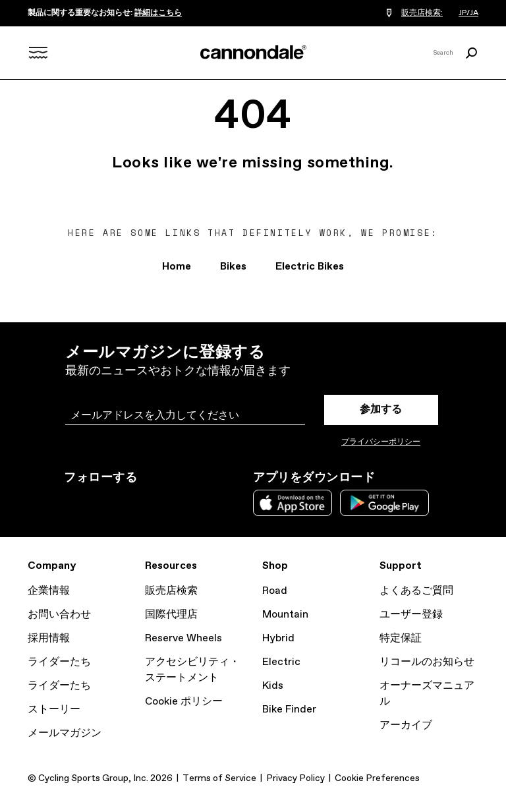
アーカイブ (406, 725)
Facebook (130, 502)
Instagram (72, 502)
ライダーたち (59, 662)
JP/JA (468, 13)
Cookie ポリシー (184, 702)
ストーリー (54, 710)
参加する (381, 410)
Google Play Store (384, 503)
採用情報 (49, 638)
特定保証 (401, 638)
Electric (281, 662)
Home (177, 267)
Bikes (233, 267)
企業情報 (49, 591)
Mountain (285, 615)
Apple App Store (293, 503)
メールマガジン (65, 733)
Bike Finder (289, 710)
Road (275, 591)
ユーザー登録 (411, 615)
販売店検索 (171, 591)
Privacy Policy (295, 778)
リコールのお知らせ (427, 662)
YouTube (159, 502)
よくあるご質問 (416, 591)
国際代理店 (171, 615)
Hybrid (278, 638)
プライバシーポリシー (381, 442)
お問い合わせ (59, 615)
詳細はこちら (158, 13)
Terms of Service (219, 778)
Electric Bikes (310, 267)
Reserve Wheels (183, 638)
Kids (273, 686)
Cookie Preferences (377, 778)
